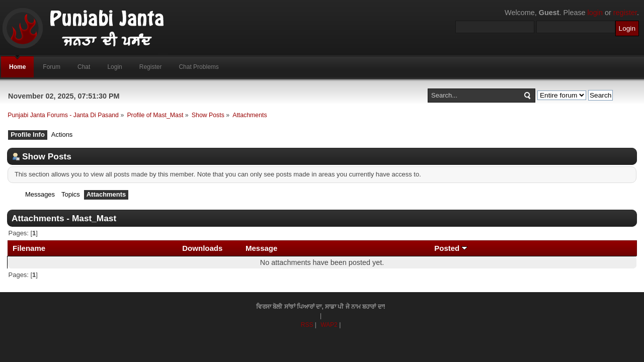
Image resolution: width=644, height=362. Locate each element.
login (595, 13)
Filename (29, 248)
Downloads (202, 248)
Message (262, 248)
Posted (451, 248)
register (625, 13)
